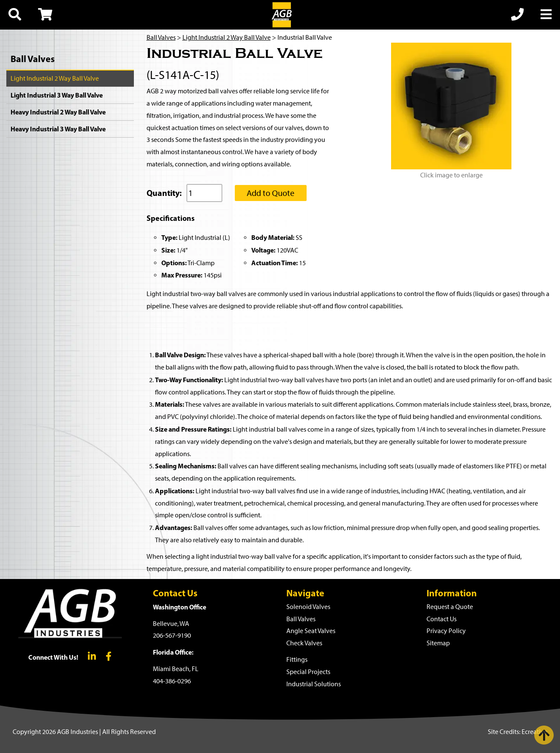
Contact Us (442, 619)
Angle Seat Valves (311, 631)
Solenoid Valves (308, 607)
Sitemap (438, 643)
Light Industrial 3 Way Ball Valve (57, 95)
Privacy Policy (446, 631)
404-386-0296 (172, 681)
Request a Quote (450, 607)
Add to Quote (270, 193)
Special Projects (308, 672)
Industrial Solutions (314, 684)
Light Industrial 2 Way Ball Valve (55, 78)
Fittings (297, 659)
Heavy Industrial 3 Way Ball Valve (58, 129)
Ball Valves (33, 59)
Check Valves (304, 643)
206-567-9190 (172, 635)
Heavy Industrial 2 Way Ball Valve (58, 112)
